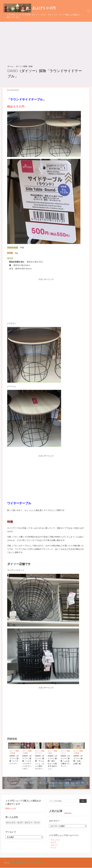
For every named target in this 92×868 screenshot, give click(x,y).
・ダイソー (53, 845)
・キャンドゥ (54, 840)
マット (64, 753)
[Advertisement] (46, 42)
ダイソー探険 (21, 66)
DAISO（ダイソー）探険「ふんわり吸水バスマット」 (65, 761)
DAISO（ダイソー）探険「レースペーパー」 (14, 760)
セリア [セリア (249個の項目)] (20, 823)
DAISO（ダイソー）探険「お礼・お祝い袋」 (78, 760)
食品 (50, 753)
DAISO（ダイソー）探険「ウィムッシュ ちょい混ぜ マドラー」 (40, 762)
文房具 (13, 753)
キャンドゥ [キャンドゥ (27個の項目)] (11, 823)
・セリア (53, 843)
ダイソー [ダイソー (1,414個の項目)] (29, 823)
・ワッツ (53, 848)
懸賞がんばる (11, 809)
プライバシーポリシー (34, 863)
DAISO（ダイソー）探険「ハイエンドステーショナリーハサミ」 (27, 762)
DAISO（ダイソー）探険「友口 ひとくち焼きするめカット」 (53, 762)
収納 (31, 66)
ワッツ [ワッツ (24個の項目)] (37, 823)
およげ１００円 (17, 863)
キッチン (39, 753)
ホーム (10, 66)
